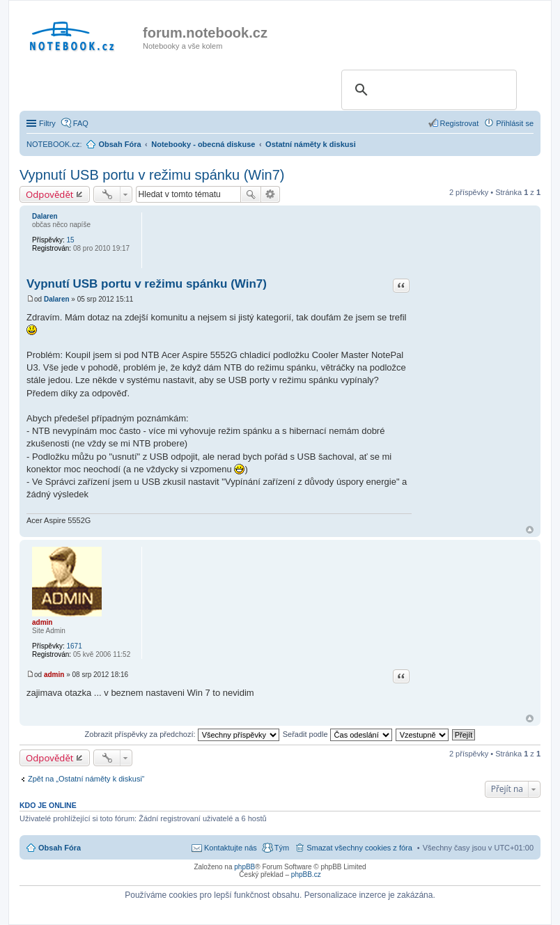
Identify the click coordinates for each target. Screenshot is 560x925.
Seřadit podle (337, 734)
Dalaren (45, 216)
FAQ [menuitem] (81, 123)
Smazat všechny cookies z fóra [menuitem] (359, 848)
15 (70, 240)
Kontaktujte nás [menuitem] (231, 848)
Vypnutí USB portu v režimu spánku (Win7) (152, 175)
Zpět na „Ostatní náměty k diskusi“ (86, 779)
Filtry (47, 123)
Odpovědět (50, 194)
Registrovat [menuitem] (460, 123)
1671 (74, 646)
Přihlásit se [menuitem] (515, 123)
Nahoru (530, 530)
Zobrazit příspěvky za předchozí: (182, 734)
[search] (427, 90)
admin (42, 622)
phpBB (244, 867)
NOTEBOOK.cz (53, 144)
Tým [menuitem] (282, 848)
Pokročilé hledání (271, 194)
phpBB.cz (306, 875)
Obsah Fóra (60, 848)
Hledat (251, 194)
